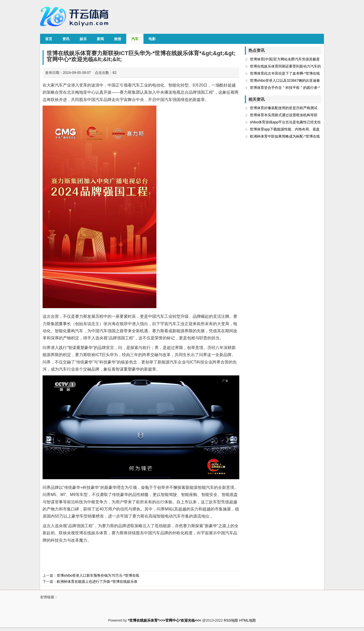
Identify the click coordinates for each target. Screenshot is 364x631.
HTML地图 (247, 620)
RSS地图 (231, 620)
